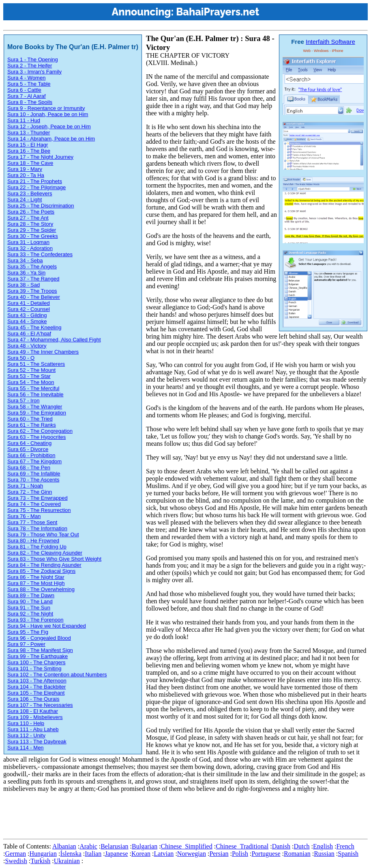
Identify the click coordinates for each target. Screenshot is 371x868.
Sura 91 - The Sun (29, 608)
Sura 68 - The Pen (29, 467)
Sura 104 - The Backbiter (36, 687)
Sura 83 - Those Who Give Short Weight (54, 559)
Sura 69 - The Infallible (34, 474)
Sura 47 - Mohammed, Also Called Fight (54, 340)
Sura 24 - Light (25, 200)
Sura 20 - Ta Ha (26, 175)
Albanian (64, 846)
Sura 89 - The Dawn (31, 595)
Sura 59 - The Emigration (37, 413)
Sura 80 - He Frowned (33, 541)
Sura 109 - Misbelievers (35, 717)
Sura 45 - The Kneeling (34, 327)
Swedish (16, 861)
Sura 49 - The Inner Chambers (43, 352)
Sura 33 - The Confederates (40, 254)
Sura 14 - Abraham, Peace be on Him (51, 139)
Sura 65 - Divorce (28, 449)
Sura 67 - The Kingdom (34, 461)
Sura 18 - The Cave (30, 163)
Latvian (164, 854)
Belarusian (114, 846)
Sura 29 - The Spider (32, 230)
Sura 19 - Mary (25, 169)
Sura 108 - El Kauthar (33, 711)
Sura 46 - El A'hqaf (29, 334)
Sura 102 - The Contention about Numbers (57, 675)
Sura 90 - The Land (30, 601)
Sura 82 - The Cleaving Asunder (45, 553)
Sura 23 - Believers (30, 193)
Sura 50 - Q (21, 358)
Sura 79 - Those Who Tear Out (43, 534)
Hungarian (43, 854)
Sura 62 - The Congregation (40, 431)
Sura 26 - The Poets (31, 212)
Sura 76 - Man (24, 516)
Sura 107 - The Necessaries (40, 705)
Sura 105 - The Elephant (36, 693)
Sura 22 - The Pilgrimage (36, 187)
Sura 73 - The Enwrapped (38, 498)
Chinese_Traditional (242, 846)
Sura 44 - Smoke (27, 321)
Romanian (297, 854)
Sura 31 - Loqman (28, 242)
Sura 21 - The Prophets (35, 181)
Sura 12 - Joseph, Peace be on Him (49, 126)
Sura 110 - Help (26, 723)
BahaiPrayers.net (218, 12)
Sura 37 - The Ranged (33, 279)
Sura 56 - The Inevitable (35, 394)
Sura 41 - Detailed (29, 303)
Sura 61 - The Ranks (32, 425)
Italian (93, 854)
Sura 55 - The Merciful (33, 388)
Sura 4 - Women (26, 78)
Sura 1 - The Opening (33, 59)
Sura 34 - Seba (25, 260)
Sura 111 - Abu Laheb (33, 729)
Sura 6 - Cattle (24, 90)
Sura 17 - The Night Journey (40, 157)
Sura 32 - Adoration (30, 248)
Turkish (40, 861)
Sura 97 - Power (26, 644)
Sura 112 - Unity (26, 735)
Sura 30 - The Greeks (33, 236)
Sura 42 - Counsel (29, 309)
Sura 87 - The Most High (36, 583)
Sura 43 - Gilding (27, 315)
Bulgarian (145, 846)
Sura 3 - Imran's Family (34, 72)
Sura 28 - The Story (30, 224)
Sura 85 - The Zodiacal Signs (41, 571)
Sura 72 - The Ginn (30, 492)
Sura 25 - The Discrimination (41, 206)
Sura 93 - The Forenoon (35, 620)
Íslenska (71, 854)
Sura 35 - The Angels (32, 267)
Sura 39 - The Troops (32, 291)
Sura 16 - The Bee (29, 151)
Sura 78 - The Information (37, 528)
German (15, 854)
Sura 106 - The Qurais (33, 699)
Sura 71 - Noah (25, 486)
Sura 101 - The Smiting (34, 668)
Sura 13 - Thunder (29, 133)
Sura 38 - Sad (24, 285)
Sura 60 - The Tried (30, 419)
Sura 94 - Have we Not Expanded (47, 626)
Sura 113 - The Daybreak (37, 742)
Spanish (348, 854)
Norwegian (192, 854)
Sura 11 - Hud (24, 120)
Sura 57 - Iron (24, 401)
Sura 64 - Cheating (29, 443)
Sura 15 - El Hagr (28, 145)
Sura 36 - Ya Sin (26, 273)
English (323, 846)
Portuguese (266, 854)
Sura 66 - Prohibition (31, 455)
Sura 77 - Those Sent (32, 522)
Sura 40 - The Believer (34, 297)
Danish (281, 846)
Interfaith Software (330, 42)
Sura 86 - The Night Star (36, 577)
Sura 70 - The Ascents (33, 480)
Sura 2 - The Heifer (30, 66)
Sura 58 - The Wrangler (35, 407)
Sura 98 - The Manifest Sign (40, 650)
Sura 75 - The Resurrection (39, 510)
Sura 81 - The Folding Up (37, 547)
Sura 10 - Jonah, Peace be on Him (48, 114)
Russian (324, 854)
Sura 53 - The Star (29, 376)
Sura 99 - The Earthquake (38, 656)
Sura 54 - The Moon (31, 382)
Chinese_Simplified (187, 846)
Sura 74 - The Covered (34, 504)
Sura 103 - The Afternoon (37, 681)
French (345, 846)
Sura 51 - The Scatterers (36, 364)
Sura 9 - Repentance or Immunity (46, 108)
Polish (240, 854)
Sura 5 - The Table (29, 84)
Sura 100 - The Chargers (36, 662)
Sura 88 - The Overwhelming (41, 589)
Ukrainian (67, 861)
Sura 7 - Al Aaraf (27, 96)
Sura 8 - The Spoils (30, 102)
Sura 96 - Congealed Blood (39, 638)
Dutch (301, 846)
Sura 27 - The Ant (28, 218)
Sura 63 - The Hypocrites (36, 437)
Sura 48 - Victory (27, 346)
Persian (219, 854)
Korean (141, 854)
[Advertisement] (151, 817)
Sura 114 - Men (26, 748)
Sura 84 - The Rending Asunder (44, 565)
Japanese (117, 854)
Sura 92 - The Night (30, 614)
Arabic (88, 846)
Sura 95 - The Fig (28, 632)
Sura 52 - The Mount (31, 370)
